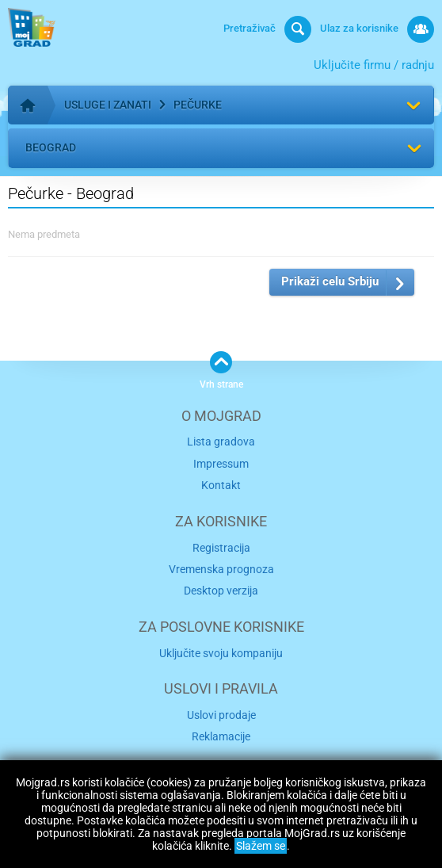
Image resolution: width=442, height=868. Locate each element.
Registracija (221, 548)
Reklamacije (221, 736)
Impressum (221, 464)
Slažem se (261, 846)
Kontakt (221, 485)
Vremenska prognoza (221, 569)
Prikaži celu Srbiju (330, 281)
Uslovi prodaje (221, 715)
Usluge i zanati (108, 105)
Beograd (51, 147)
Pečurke (198, 105)
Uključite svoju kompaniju (221, 653)
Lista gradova (221, 442)
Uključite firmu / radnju (374, 65)
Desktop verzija (221, 591)
